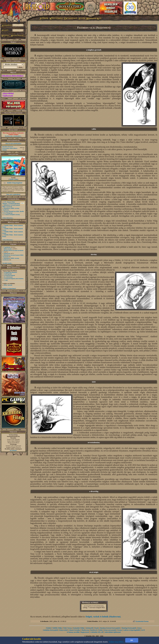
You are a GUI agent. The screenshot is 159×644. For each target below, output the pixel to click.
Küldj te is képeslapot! (9, 288)
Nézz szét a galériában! (13, 194)
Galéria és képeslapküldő (132, 630)
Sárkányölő (89, 628)
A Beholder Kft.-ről (97, 632)
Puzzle (97, 628)
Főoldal (49, 628)
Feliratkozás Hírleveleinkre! (13, 76)
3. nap (6, 280)
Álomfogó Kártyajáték (129, 628)
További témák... (7, 263)
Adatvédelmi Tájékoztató (8, 95)
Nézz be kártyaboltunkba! (13, 144)
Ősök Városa (68, 628)
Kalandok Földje (79, 628)
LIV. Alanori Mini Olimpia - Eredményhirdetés (11, 203)
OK (132, 640)
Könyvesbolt (64, 630)
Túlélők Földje (13, 179)
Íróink (100, 630)
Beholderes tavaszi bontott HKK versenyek (11, 206)
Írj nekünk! (13, 450)
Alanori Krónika (75, 630)
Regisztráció (85, 632)
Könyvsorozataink (110, 630)
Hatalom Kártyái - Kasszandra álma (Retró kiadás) (10, 148)
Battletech (94, 630)
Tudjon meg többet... (117, 642)
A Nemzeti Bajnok (9, 275)
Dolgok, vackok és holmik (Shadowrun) (103, 617)
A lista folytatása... (8, 218)
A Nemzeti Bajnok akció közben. (14, 278)
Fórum (120, 630)
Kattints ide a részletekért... (13, 136)
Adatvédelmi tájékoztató (113, 632)
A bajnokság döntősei (10, 272)
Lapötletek (7, 247)
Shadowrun (85, 630)
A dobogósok (8, 274)
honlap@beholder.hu (13, 436)
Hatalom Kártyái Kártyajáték (110, 628)
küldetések (7, 253)
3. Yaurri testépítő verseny (12, 214)
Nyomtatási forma (142, 621)
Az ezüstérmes (8, 277)
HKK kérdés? (8, 249)
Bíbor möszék (8, 285)
